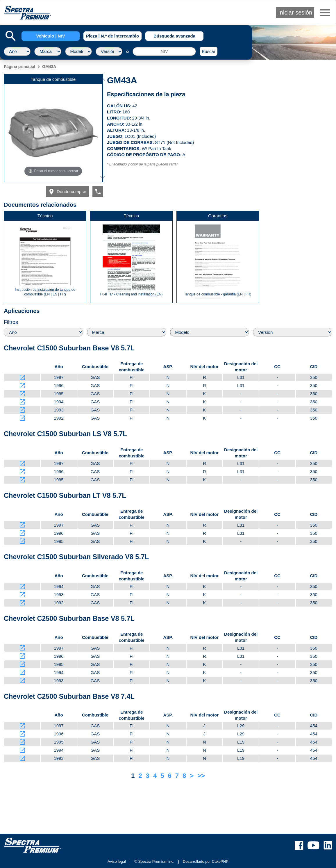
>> (201, 776)
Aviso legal (117, 861)
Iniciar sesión (295, 13)
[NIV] (164, 51)
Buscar (209, 51)
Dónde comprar (67, 192)
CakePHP (220, 861)
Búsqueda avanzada (174, 36)
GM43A (49, 67)
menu (325, 13)
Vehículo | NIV (50, 36)
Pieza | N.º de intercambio (112, 36)
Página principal (19, 67)
